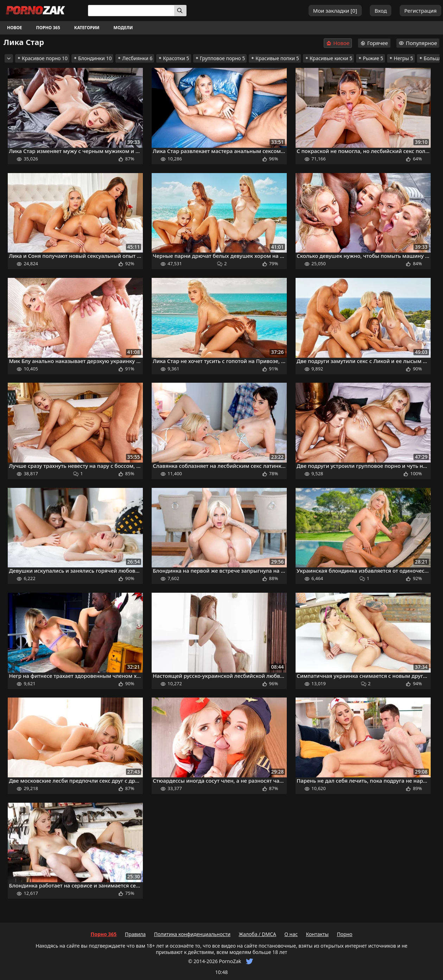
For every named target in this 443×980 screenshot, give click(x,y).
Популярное (418, 43)
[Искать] (180, 11)
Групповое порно (220, 58)
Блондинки (92, 58)
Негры (401, 58)
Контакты (317, 934)
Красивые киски (328, 58)
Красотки (173, 58)
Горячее (374, 43)
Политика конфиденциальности (192, 934)
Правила (135, 934)
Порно (344, 934)
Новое (15, 28)
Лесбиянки (135, 58)
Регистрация (420, 11)
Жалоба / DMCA (257, 934)
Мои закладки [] (335, 11)
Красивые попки (275, 58)
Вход (381, 11)
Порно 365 (48, 28)
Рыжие (371, 58)
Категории (87, 28)
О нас (291, 934)
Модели (123, 28)
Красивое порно (42, 58)
